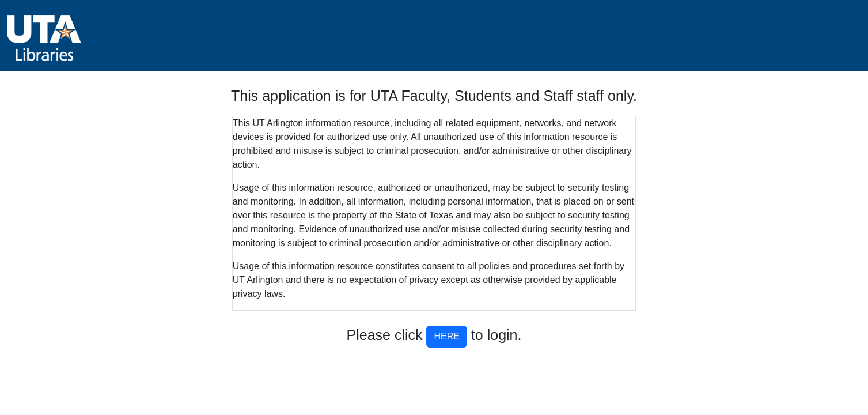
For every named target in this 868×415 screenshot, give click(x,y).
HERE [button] (446, 336)
